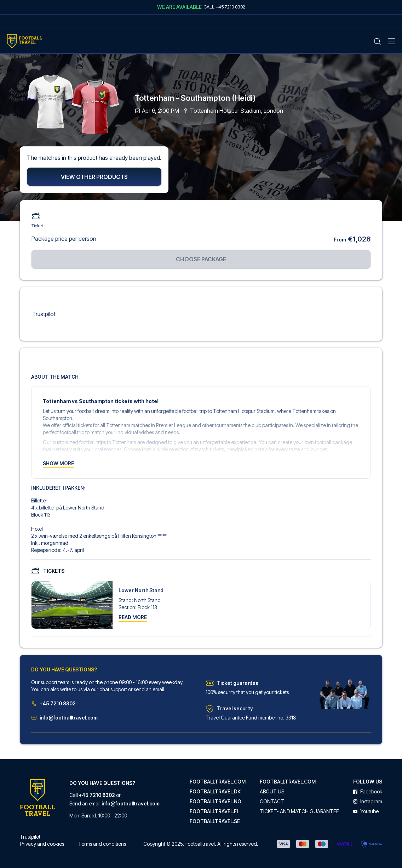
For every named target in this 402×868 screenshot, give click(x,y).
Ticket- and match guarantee (299, 811)
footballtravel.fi (214, 811)
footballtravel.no (216, 802)
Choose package (201, 260)
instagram (368, 802)
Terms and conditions (102, 844)
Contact (272, 802)
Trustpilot (44, 314)
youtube (366, 811)
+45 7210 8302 (53, 704)
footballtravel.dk (215, 792)
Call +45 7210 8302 (224, 7)
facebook (368, 792)
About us (272, 792)
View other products (94, 177)
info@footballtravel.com (64, 718)
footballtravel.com (218, 782)
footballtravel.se (215, 821)
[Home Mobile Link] (24, 41)
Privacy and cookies (42, 844)
